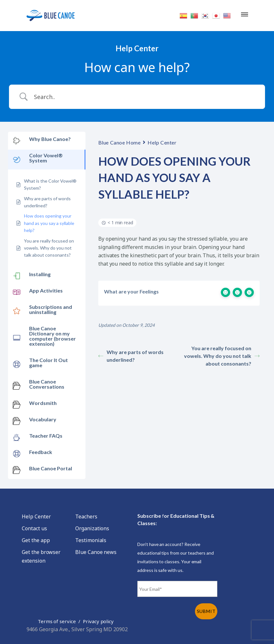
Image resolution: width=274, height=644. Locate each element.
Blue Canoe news (96, 552)
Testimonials (91, 540)
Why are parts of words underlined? (131, 356)
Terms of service (57, 621)
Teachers (86, 516)
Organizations (92, 528)
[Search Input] (145, 97)
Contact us (34, 528)
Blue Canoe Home (119, 142)
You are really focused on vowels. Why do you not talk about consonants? (222, 356)
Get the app (36, 540)
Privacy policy (98, 621)
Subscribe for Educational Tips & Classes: (176, 519)
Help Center (162, 142)
